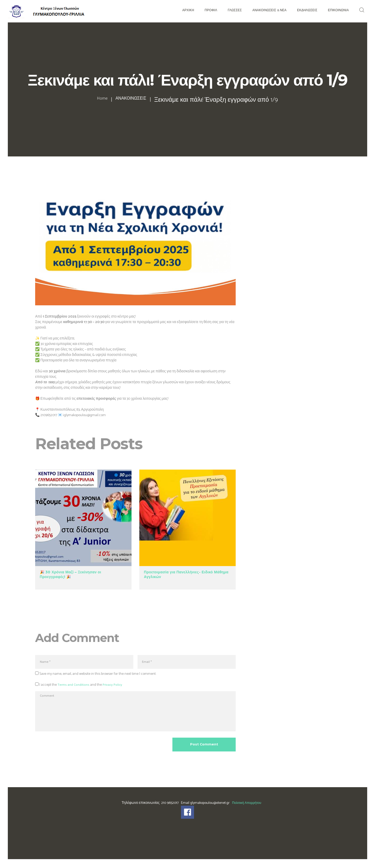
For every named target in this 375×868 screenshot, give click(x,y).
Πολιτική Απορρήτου (246, 812)
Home (95, 100)
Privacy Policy (114, 686)
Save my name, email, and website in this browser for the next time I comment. (98, 675)
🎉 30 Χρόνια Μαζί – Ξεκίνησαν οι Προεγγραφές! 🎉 (71, 574)
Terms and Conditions (74, 686)
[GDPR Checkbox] (37, 686)
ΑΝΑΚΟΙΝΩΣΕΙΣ (133, 100)
